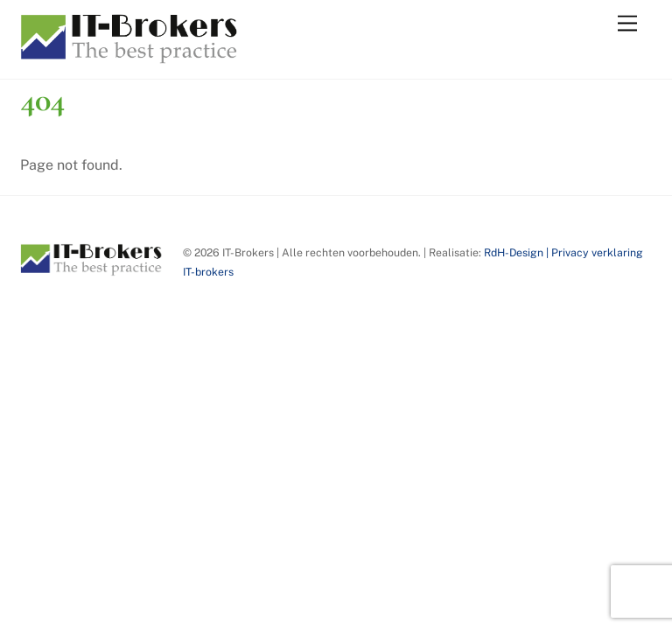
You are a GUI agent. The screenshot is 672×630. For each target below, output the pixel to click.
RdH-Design (514, 252)
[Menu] (627, 24)
